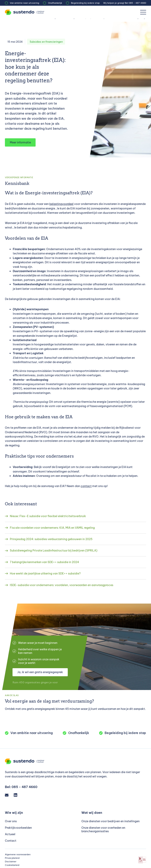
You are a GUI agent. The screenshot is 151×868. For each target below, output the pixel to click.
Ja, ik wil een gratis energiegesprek (40, 672)
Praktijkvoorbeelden (18, 828)
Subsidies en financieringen (46, 42)
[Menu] (143, 12)
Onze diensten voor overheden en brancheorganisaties (103, 829)
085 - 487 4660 (137, 3)
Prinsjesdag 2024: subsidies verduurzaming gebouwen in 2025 (51, 539)
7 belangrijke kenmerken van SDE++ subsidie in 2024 (44, 562)
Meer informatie (20, 142)
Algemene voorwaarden (18, 854)
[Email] (8, 795)
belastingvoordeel (61, 204)
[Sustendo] (25, 12)
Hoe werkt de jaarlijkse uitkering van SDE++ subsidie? (45, 573)
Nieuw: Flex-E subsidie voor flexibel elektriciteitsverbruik (48, 516)
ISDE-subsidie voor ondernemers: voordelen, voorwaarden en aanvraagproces (62, 585)
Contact (11, 841)
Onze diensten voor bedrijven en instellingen (110, 821)
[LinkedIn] (17, 795)
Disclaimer (11, 862)
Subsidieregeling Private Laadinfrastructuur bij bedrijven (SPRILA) (54, 551)
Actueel (10, 834)
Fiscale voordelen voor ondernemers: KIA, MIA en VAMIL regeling (52, 528)
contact (86, 486)
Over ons (11, 821)
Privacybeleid (12, 858)
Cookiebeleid (12, 865)
